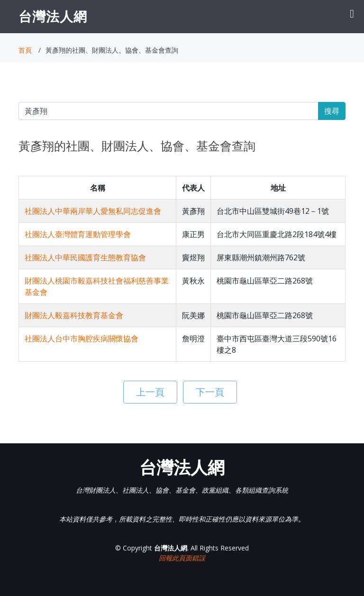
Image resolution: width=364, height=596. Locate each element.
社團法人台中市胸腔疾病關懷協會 (82, 339)
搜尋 (332, 111)
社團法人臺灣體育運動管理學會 (78, 234)
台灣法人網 (53, 16)
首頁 (25, 50)
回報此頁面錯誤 (182, 558)
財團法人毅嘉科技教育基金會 (74, 315)
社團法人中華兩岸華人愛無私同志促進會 (93, 211)
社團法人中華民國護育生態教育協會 (85, 257)
